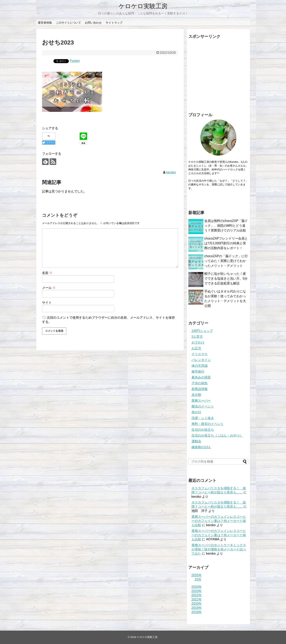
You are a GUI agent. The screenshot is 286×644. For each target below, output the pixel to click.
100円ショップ (202, 331)
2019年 (197, 608)
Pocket (75, 61)
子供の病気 (200, 383)
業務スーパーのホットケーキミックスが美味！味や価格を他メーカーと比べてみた (219, 549)
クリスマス (200, 354)
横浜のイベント (203, 406)
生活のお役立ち (203, 430)
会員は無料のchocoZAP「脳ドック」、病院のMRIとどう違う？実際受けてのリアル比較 (226, 226)
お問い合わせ (93, 23)
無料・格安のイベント (208, 424)
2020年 (197, 604)
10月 (198, 579)
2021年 (197, 599)
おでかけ (198, 342)
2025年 (197, 575)
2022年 (197, 595)
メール (49, 288)
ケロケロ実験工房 (143, 6)
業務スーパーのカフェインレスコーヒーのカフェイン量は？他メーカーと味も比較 (219, 521)
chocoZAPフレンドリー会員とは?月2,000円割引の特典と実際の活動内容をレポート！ (226, 243)
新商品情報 (200, 389)
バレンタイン (201, 360)
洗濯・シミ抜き (203, 418)
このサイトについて (68, 23)
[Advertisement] (218, 75)
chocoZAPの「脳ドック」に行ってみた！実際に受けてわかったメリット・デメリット (226, 261)
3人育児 (197, 337)
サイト (47, 303)
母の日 (196, 412)
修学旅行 (198, 372)
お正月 (196, 348)
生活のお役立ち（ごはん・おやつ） (217, 435)
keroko (171, 172)
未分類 (196, 395)
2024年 (197, 587)
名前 (47, 273)
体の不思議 (200, 366)
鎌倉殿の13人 (201, 447)
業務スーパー (201, 401)
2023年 (197, 591)
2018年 (197, 612)
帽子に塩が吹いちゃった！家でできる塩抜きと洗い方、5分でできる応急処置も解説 (226, 279)
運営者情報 (45, 23)
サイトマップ (114, 23)
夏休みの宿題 (201, 377)
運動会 (196, 441)
